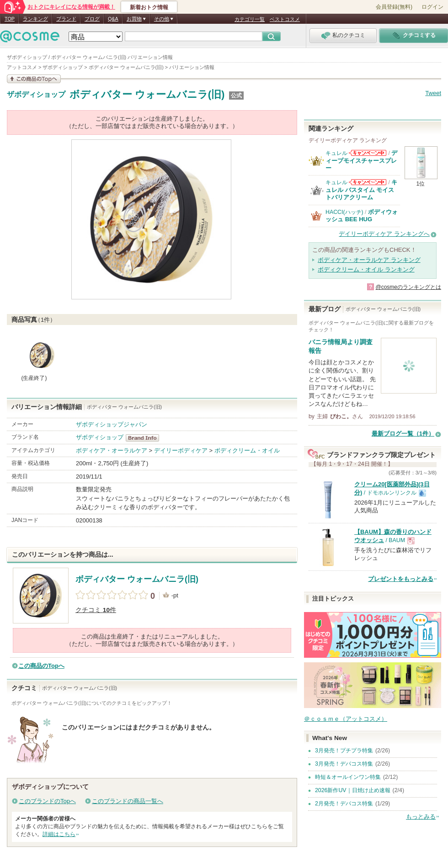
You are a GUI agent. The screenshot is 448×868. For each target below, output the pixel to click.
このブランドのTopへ (47, 801)
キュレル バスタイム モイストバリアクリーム (361, 190)
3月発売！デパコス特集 (344, 764)
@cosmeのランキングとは (408, 287)
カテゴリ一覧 (250, 19)
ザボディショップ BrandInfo (145, 438)
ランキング (35, 19)
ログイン (432, 7)
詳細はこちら (59, 834)
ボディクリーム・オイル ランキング (366, 269)
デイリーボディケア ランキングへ (384, 234)
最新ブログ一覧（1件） (403, 434)
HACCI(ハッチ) (344, 212)
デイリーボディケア (181, 450)
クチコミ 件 (96, 610)
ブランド (66, 19)
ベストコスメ (285, 19)
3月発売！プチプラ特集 (344, 751)
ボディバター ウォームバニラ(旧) (147, 94)
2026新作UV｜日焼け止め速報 (353, 790)
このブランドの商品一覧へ (128, 801)
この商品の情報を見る (34, 79)
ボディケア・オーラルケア (112, 450)
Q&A (113, 19)
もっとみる (421, 817)
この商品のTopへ (41, 666)
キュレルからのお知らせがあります (368, 153)
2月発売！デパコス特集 (344, 804)
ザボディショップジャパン (112, 424)
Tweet (433, 93)
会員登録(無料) (394, 7)
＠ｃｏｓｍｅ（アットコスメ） (346, 719)
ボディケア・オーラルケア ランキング (369, 260)
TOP (10, 19)
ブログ (92, 19)
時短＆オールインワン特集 (348, 777)
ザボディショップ (36, 95)
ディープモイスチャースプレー (361, 160)
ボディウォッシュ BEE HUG (362, 216)
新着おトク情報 (149, 7)
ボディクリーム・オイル (247, 450)
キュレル (336, 153)
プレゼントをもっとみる (401, 579)
